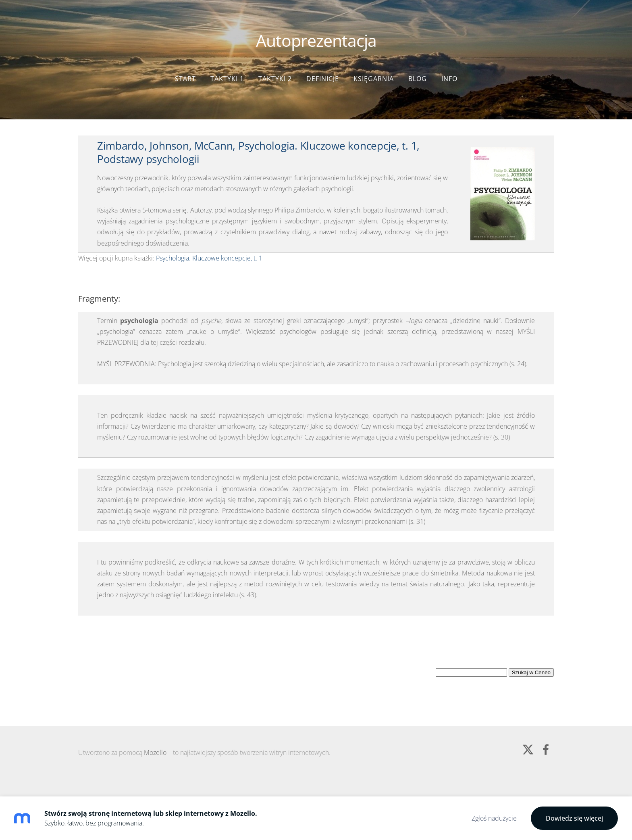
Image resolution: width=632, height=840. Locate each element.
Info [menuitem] (449, 67)
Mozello (155, 740)
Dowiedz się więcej (574, 818)
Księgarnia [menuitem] (374, 67)
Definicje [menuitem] (323, 67)
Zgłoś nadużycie (494, 818)
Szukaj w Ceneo (531, 660)
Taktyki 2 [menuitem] (275, 67)
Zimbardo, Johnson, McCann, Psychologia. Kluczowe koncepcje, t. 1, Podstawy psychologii (258, 140)
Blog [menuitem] (418, 67)
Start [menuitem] (185, 67)
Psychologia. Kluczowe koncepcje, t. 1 (209, 246)
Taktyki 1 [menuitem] (227, 67)
